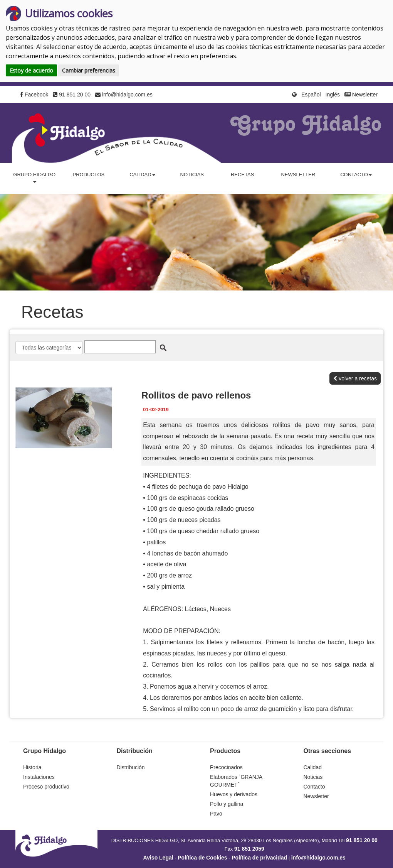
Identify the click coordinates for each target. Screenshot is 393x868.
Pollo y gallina (227, 804)
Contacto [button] (356, 175)
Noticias (192, 175)
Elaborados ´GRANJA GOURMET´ (236, 781)
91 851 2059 (249, 849)
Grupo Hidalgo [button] (34, 177)
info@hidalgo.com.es (124, 95)
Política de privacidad (259, 858)
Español (311, 95)
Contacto (314, 787)
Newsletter (361, 95)
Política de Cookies (202, 858)
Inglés (333, 95)
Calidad (313, 767)
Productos (88, 175)
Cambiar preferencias (89, 70)
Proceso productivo (46, 787)
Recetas (242, 175)
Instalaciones (39, 777)
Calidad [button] (142, 175)
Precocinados (226, 767)
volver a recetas (355, 378)
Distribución (131, 767)
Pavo (216, 814)
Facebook (34, 95)
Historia (32, 767)
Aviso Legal (158, 858)
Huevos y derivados (234, 794)
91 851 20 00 (72, 95)
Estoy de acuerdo (31, 70)
